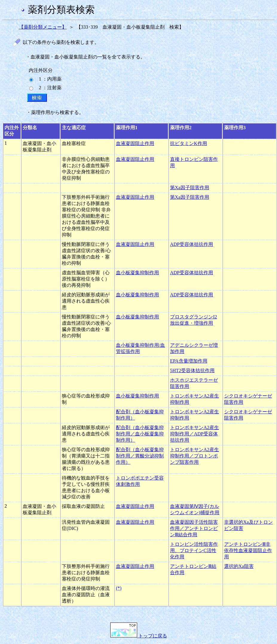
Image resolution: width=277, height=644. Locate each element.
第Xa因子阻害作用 (190, 188)
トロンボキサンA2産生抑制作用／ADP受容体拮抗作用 (195, 434)
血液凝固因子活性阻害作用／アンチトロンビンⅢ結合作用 (194, 528)
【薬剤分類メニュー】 (43, 27)
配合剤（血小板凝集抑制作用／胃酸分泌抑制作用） (140, 456)
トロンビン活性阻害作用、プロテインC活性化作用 (194, 550)
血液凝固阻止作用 (135, 143)
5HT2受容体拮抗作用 (192, 370)
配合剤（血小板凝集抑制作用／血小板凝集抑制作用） (140, 434)
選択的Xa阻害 (239, 566)
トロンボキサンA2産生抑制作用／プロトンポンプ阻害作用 (195, 456)
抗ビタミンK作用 (189, 143)
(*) (119, 588)
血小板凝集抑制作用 (137, 273)
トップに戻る (139, 636)
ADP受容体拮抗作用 (192, 244)
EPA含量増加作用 (189, 361)
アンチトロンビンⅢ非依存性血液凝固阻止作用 (248, 550)
